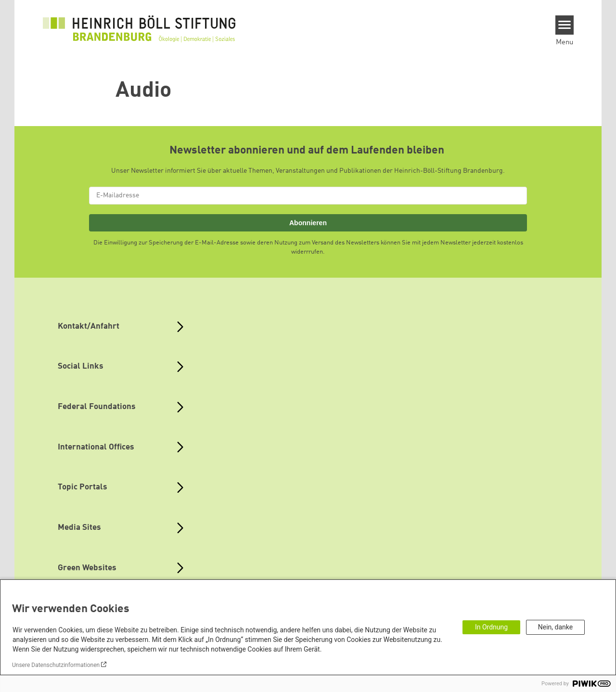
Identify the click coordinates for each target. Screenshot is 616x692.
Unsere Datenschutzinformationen (56, 665)
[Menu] (565, 25)
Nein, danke (555, 627)
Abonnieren (308, 223)
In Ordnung (491, 627)
